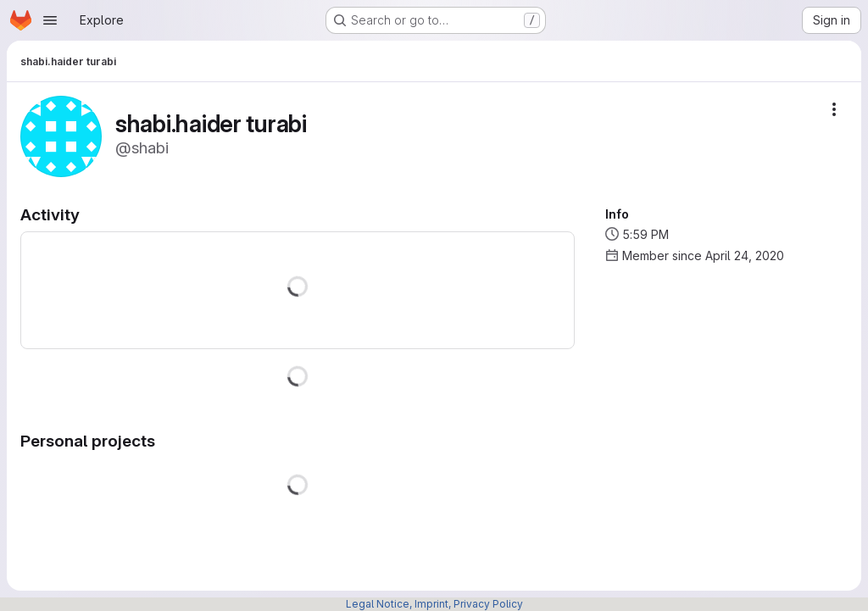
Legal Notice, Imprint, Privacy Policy (434, 604)
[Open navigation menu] (50, 20)
